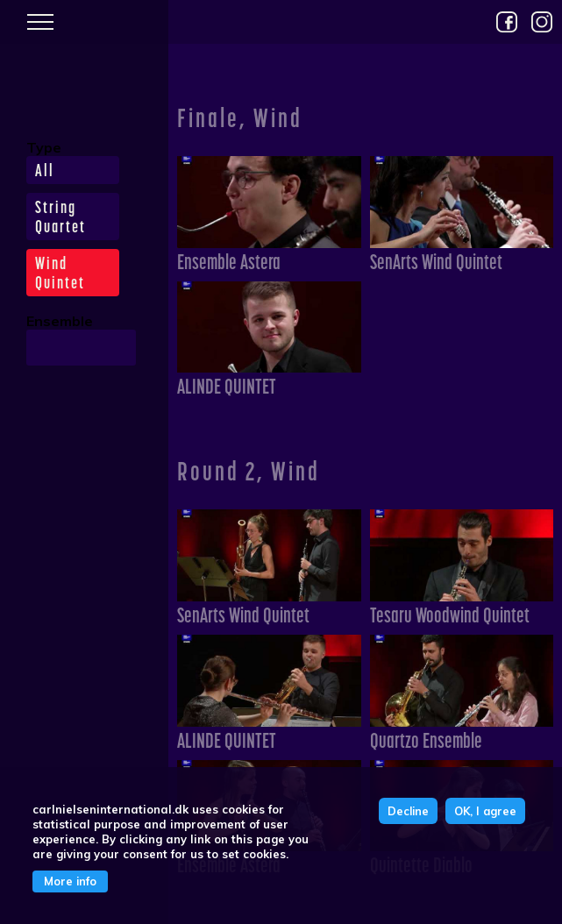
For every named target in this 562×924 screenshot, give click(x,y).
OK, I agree (485, 811)
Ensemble (60, 321)
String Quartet (60, 217)
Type (44, 147)
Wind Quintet (60, 273)
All (45, 170)
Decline (408, 811)
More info (70, 881)
